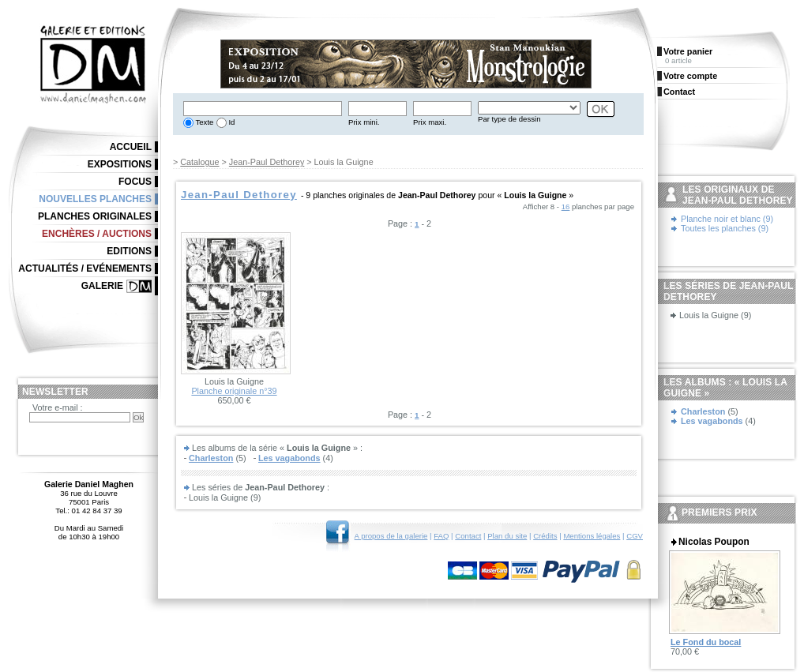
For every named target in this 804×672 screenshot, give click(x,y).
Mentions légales (592, 536)
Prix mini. (364, 122)
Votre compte (690, 76)
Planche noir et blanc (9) (727, 219)
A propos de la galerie (391, 536)
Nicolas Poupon (714, 542)
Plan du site (507, 536)
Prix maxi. (430, 122)
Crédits (545, 536)
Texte (203, 122)
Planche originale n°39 (234, 391)
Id (231, 122)
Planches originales (95, 216)
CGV (635, 536)
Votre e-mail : (58, 407)
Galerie (102, 286)
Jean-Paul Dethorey (267, 162)
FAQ (441, 536)
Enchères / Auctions (97, 234)
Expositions (120, 164)
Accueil (131, 147)
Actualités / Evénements (85, 268)
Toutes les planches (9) (725, 228)
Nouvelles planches (95, 199)
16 (566, 206)
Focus (135, 182)
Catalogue (199, 162)
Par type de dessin (509, 119)
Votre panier (688, 51)
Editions (129, 251)
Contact (468, 536)
